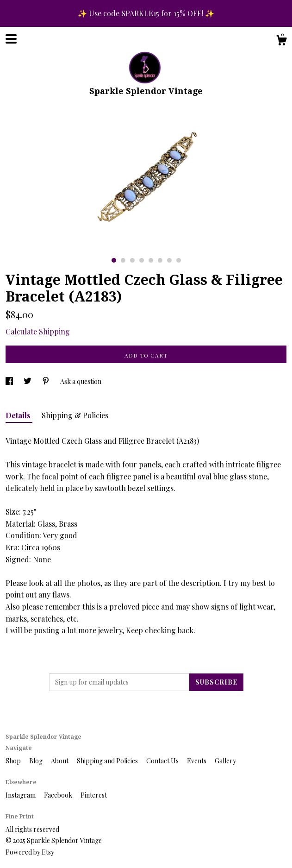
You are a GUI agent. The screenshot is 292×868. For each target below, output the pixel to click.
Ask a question (81, 381)
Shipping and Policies (108, 761)
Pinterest (94, 795)
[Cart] (281, 41)
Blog (37, 761)
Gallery (225, 761)
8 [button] (179, 260)
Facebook (59, 795)
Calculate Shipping (38, 331)
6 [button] (160, 260)
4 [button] (142, 260)
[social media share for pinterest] (47, 381)
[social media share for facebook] (10, 381)
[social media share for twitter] (28, 381)
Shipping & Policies (75, 415)
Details (19, 415)
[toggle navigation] (11, 39)
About (60, 761)
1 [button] (114, 260)
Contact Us (163, 761)
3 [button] (132, 260)
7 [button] (169, 260)
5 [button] (151, 260)
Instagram (21, 795)
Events (197, 761)
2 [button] (123, 260)
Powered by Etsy (30, 852)
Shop (14, 761)
